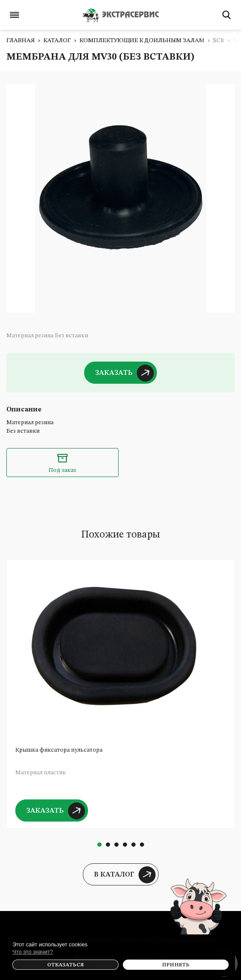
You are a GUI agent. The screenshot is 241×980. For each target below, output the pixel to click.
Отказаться (65, 965)
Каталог (57, 40)
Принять (176, 965)
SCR (219, 40)
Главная (21, 40)
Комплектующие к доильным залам (142, 40)
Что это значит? (33, 952)
